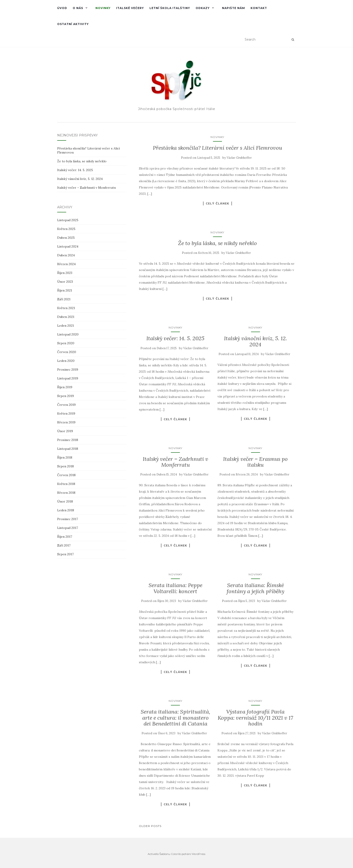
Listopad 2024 (68, 246)
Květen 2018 (66, 484)
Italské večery (130, 8)
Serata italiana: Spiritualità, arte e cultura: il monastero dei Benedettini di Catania (175, 718)
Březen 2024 (66, 264)
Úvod (62, 8)
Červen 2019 (66, 405)
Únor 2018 (65, 501)
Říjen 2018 (65, 457)
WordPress (198, 854)
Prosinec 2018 (68, 440)
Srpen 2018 (66, 466)
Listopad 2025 (68, 220)
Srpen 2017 (65, 554)
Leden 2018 (66, 510)
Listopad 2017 (68, 528)
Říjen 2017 (65, 537)
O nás (78, 8)
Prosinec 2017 (68, 519)
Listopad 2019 (68, 378)
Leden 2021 (66, 326)
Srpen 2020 (66, 343)
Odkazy (203, 8)
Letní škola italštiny (170, 8)
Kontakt (259, 8)
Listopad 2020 (68, 334)
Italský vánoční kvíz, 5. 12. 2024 (256, 341)
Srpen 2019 (66, 396)
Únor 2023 (65, 282)
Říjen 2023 (65, 273)
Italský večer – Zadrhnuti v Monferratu (175, 462)
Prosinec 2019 (68, 370)
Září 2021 (64, 299)
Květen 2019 (66, 413)
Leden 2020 (66, 361)
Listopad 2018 (68, 449)
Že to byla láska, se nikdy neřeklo (217, 243)
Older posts (150, 826)
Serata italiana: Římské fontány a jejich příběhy (256, 588)
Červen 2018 (66, 475)
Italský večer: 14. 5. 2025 (175, 338)
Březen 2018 (66, 493)
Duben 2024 (66, 255)
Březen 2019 (66, 422)
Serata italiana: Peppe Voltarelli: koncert (175, 588)
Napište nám (233, 8)
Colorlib (176, 854)
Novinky (103, 8)
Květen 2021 (66, 308)
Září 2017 (64, 545)
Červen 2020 (67, 352)
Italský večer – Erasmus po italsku (255, 462)
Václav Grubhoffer (239, 158)
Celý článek (217, 203)
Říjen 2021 (65, 290)
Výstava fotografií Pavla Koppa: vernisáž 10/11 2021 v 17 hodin (255, 718)
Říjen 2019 (65, 387)
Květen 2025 (66, 229)
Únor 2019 (65, 431)
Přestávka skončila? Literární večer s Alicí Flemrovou (217, 148)
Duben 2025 (66, 238)
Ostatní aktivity (73, 24)
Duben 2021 (66, 317)
